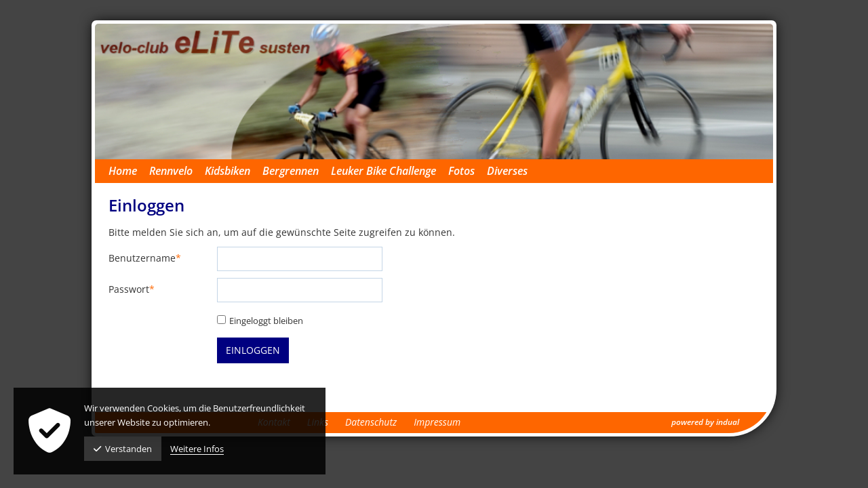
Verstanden (123, 449)
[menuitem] (129, 171)
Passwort (132, 290)
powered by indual (705, 422)
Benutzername (145, 259)
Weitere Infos (197, 449)
